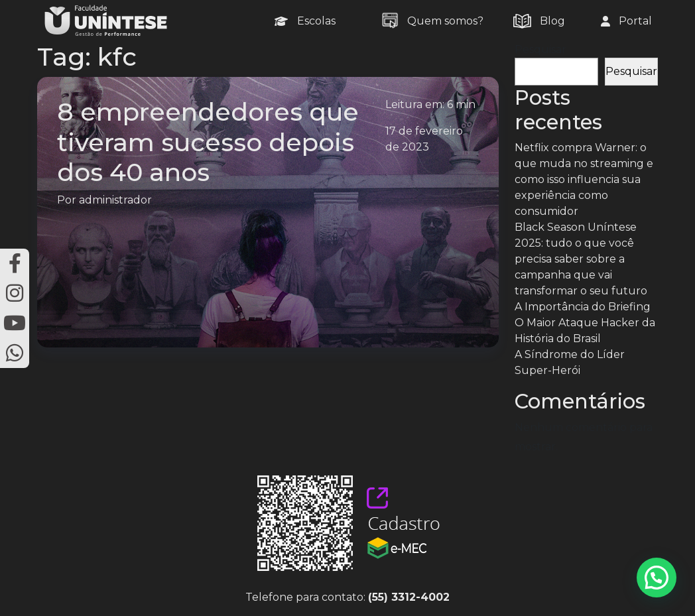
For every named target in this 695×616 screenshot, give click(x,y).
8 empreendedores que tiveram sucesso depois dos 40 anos (208, 142)
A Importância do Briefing (583, 307)
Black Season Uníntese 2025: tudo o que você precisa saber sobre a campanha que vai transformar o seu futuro (581, 259)
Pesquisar (540, 49)
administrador (115, 200)
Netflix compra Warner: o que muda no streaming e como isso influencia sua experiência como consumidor (584, 179)
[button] (657, 578)
